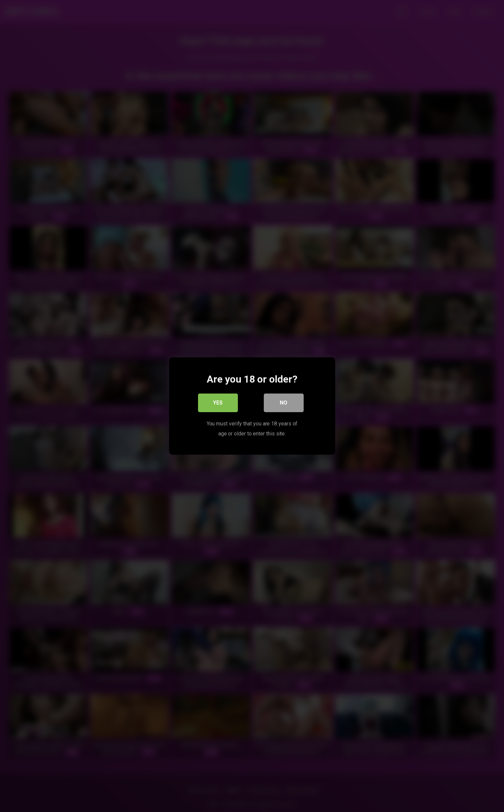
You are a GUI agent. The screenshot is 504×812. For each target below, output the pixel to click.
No (284, 403)
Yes (218, 403)
